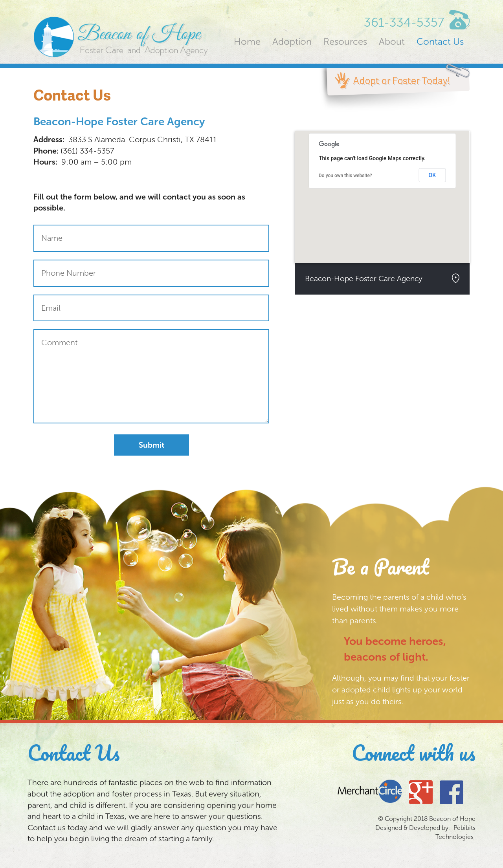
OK (432, 175)
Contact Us (440, 41)
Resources (345, 41)
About (392, 41)
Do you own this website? (345, 176)
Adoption (292, 41)
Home (247, 41)
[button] (382, 190)
